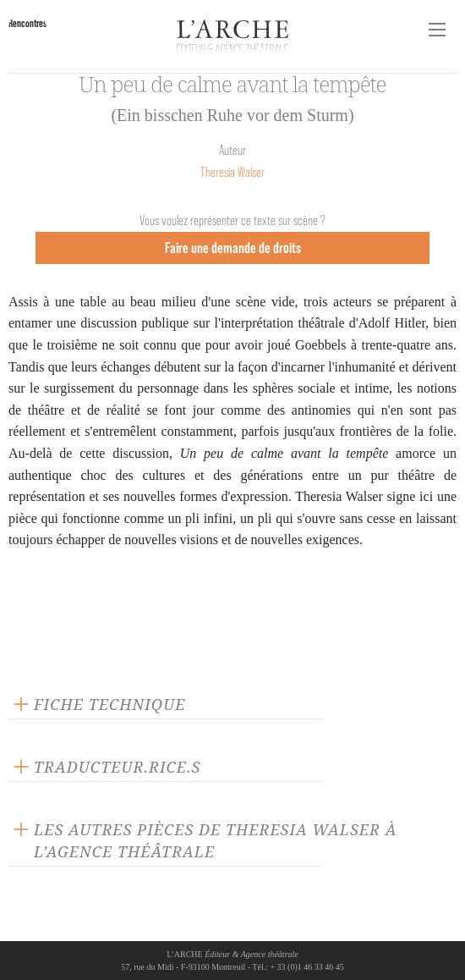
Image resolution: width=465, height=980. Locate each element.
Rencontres (27, 23)
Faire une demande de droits (233, 248)
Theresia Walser (232, 172)
